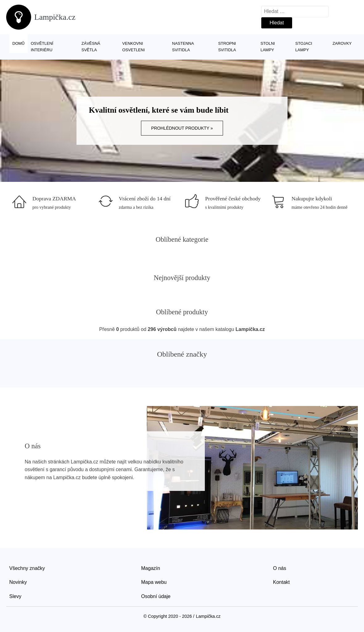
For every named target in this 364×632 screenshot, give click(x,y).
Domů (19, 43)
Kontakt (281, 582)
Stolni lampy (268, 47)
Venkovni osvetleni (133, 47)
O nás (280, 568)
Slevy (15, 596)
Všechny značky (27, 568)
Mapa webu (154, 582)
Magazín (151, 568)
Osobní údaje (156, 596)
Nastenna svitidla (183, 47)
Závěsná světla (91, 47)
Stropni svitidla (227, 47)
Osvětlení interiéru (42, 47)
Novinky (18, 582)
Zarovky (342, 43)
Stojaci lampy (304, 47)
